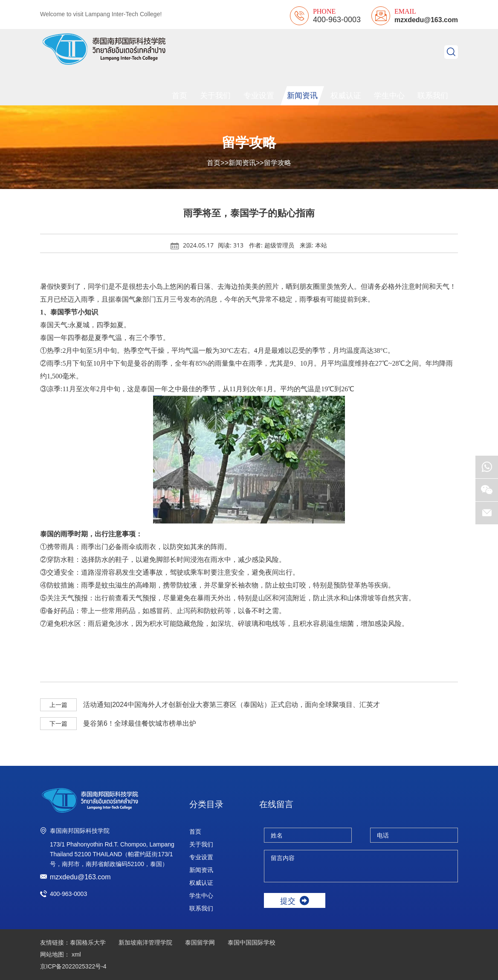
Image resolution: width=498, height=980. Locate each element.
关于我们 (215, 96)
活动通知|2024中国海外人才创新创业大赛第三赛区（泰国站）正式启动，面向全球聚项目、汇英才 (232, 705)
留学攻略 (278, 163)
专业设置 (259, 96)
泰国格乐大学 (88, 942)
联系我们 (433, 96)
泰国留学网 (200, 942)
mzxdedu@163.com (426, 20)
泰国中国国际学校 (252, 942)
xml (76, 954)
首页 (180, 96)
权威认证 (346, 96)
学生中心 (389, 96)
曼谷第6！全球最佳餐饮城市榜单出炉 (140, 723)
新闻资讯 (302, 96)
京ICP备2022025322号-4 (73, 966)
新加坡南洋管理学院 (145, 942)
